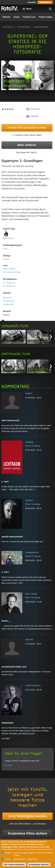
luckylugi (29, 442)
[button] (28, 76)
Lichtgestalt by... (33, 552)
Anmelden (32, 2)
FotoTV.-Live (29, 17)
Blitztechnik (7, 298)
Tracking (8, 853)
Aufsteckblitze (8, 304)
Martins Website (9, 269)
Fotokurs (6, 259)
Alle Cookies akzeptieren (14, 864)
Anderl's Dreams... (34, 685)
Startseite (8, 27)
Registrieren (45, 2)
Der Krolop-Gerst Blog (12, 272)
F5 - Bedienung (9, 286)
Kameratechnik (41, 27)
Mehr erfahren (27, 145)
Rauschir (29, 640)
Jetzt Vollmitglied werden (27, 816)
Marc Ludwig (31, 594)
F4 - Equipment (9, 283)
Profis (5, 249)
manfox (29, 393)
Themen (6, 17)
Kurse (17, 17)
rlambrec (29, 500)
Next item (51, 337)
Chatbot (7, 859)
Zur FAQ (8, 765)
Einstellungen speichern (39, 864)
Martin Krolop (8, 238)
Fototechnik (23, 27)
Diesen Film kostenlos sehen (27, 128)
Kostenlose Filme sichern (27, 833)
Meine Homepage (33, 446)
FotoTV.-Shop (45, 17)
